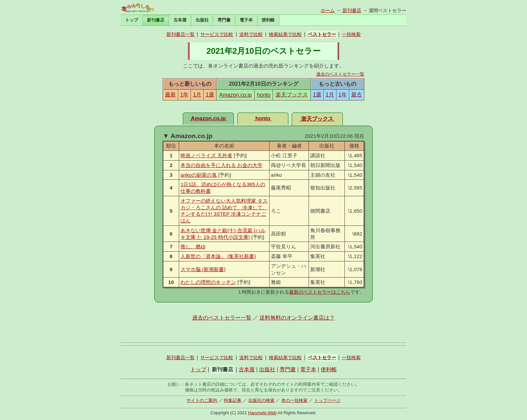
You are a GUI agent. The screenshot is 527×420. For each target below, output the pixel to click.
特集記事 (233, 400)
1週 (210, 95)
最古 (357, 95)
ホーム (328, 10)
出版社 (202, 20)
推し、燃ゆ (193, 246)
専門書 (224, 20)
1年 (184, 95)
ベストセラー (322, 34)
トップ (132, 20)
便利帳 (268, 20)
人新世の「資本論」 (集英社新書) (218, 256)
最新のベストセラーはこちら (320, 292)
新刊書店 (352, 10)
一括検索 (351, 34)
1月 (197, 95)
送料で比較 (251, 34)
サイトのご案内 (202, 400)
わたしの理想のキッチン (208, 282)
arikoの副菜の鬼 (199, 175)
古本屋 (180, 20)
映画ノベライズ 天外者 (206, 155)
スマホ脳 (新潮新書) (203, 269)
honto (263, 95)
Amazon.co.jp (235, 95)
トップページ (327, 400)
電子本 (246, 20)
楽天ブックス (292, 95)
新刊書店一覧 (180, 34)
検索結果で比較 (285, 34)
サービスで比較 (217, 34)
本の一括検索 (294, 400)
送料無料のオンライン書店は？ (297, 318)
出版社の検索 (261, 400)
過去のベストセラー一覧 (340, 74)
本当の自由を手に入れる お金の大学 (221, 165)
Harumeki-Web (262, 413)
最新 (170, 95)
